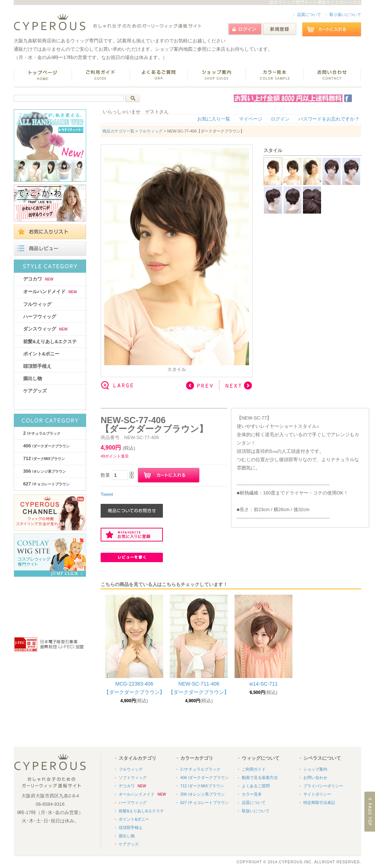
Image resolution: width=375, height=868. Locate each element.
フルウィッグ (37, 304)
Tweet (107, 494)
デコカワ (38, 279)
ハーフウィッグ (40, 317)
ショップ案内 (315, 769)
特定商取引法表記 (319, 802)
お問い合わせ (315, 778)
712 (44, 458)
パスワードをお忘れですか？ (329, 119)
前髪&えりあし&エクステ (50, 342)
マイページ (251, 119)
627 (46, 484)
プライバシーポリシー (323, 786)
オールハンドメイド (50, 292)
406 (46, 446)
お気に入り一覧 (214, 119)
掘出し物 (33, 378)
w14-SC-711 (264, 684)
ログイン (280, 119)
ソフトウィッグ (133, 778)
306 (45, 471)
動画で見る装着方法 (260, 778)
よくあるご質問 (256, 786)
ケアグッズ (35, 391)
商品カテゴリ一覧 (118, 131)
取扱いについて (256, 811)
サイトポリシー (317, 794)
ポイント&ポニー (41, 354)
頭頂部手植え (37, 366)
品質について (309, 14)
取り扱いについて (345, 14)
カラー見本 (252, 794)
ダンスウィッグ (45, 329)
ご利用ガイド (254, 769)
